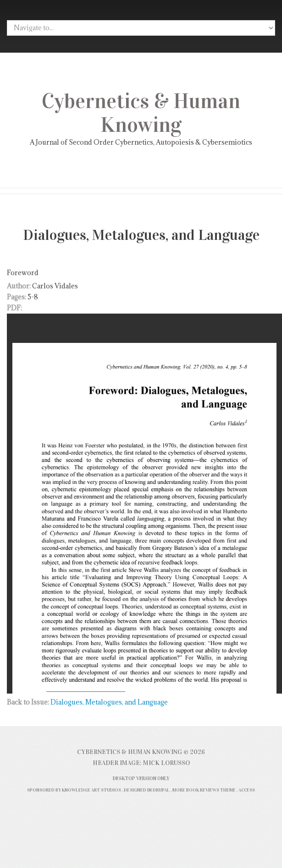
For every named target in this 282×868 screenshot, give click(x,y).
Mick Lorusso (166, 763)
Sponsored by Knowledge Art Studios (74, 790)
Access (247, 790)
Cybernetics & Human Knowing (141, 113)
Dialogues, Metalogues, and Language (109, 702)
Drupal (161, 790)
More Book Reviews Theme (204, 790)
